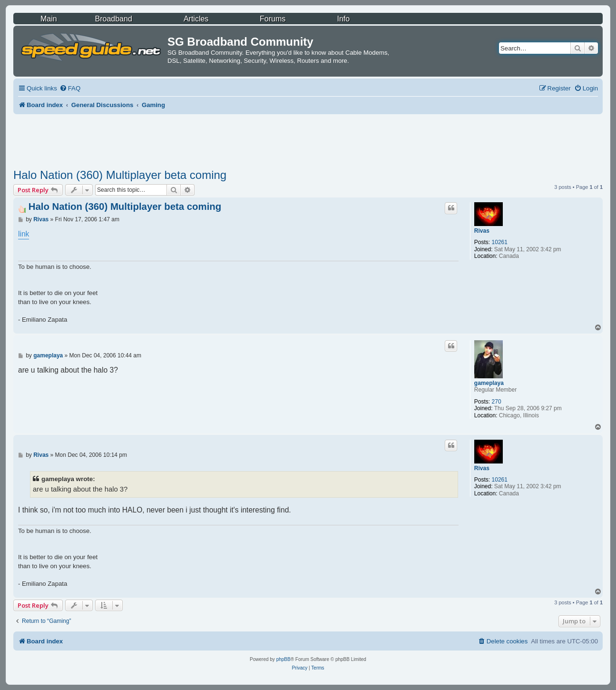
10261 (500, 242)
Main (49, 19)
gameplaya (489, 383)
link (24, 234)
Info (344, 19)
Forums (273, 19)
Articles (196, 19)
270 (497, 402)
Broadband (114, 19)
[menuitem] (70, 88)
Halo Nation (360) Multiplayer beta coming (120, 175)
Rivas (482, 231)
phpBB (284, 659)
